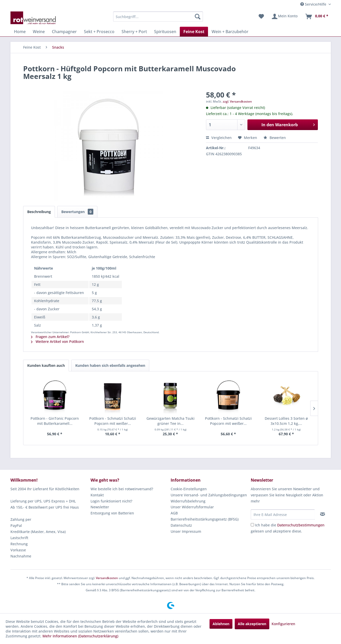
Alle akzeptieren (252, 624)
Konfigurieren (283, 624)
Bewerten (275, 138)
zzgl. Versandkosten (237, 101)
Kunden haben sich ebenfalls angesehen (110, 365)
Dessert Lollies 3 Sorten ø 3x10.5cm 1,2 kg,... (286, 421)
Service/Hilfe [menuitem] (314, 4)
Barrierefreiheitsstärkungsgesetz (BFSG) (205, 519)
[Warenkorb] (317, 17)
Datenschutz (181, 525)
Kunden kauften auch (46, 365)
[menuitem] (158, 17)
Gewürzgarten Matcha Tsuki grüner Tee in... (170, 421)
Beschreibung (39, 212)
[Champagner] (64, 32)
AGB (174, 513)
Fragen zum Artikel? (50, 337)
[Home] (20, 32)
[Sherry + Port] (134, 32)
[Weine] (39, 32)
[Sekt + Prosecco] (99, 32)
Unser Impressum (186, 531)
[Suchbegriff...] (158, 17)
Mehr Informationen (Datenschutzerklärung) (80, 636)
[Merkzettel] (261, 17)
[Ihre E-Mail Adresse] (283, 514)
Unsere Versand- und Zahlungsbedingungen (209, 495)
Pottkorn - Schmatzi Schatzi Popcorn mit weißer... (113, 421)
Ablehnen (221, 624)
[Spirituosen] (165, 32)
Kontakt (97, 495)
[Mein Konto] (284, 17)
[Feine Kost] (194, 32)
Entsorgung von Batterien (112, 513)
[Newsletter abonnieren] (323, 514)
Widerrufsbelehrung (188, 501)
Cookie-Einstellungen (189, 489)
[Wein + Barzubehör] (230, 32)
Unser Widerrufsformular (192, 507)
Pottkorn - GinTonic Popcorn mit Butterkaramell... (55, 421)
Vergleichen (219, 138)
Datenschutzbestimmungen (301, 525)
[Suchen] (198, 17)
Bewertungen (77, 212)
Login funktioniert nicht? (111, 501)
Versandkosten (107, 578)
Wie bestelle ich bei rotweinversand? (122, 489)
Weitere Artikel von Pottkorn (57, 341)
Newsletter (100, 507)
